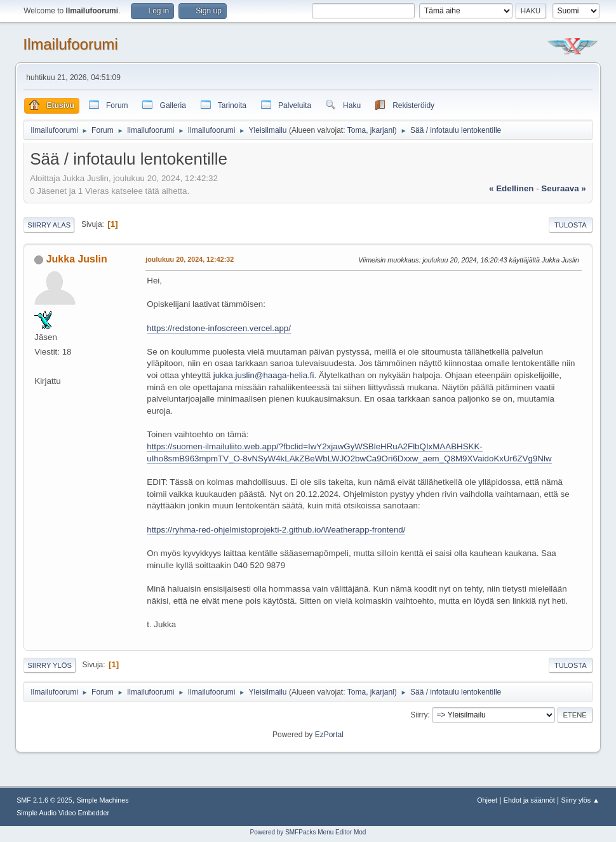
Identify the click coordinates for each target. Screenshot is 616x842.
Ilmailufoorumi (70, 44)
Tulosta (571, 225)
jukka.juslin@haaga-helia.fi (264, 375)
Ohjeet (487, 800)
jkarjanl (382, 130)
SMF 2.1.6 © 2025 (44, 800)
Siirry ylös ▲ (580, 800)
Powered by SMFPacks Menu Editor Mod (308, 832)
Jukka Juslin (77, 259)
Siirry (419, 715)
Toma (357, 130)
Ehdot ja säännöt (529, 800)
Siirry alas (49, 225)
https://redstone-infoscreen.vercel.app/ (219, 328)
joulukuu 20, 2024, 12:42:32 (190, 259)
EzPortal (329, 735)
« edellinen (511, 188)
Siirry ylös (50, 665)
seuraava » (563, 188)
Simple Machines (102, 800)
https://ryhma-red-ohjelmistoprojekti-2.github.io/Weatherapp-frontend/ (276, 530)
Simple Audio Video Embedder (63, 813)
